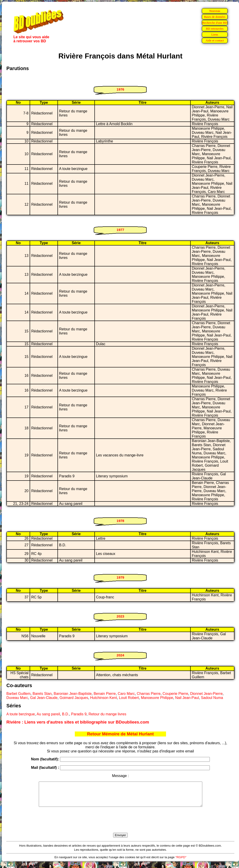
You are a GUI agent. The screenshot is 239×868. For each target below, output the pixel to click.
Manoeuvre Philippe (157, 698)
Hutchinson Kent (103, 698)
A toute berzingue (21, 714)
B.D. (66, 714)
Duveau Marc (17, 698)
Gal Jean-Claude (44, 698)
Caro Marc (126, 694)
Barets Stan (42, 694)
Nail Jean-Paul (187, 698)
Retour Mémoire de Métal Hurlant (120, 734)
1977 (120, 230)
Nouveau (215, 11)
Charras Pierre (149, 694)
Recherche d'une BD (215, 23)
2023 (120, 616)
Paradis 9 (79, 714)
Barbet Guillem (18, 694)
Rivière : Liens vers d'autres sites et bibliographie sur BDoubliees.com (78, 722)
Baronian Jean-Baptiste (73, 694)
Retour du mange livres (107, 714)
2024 (120, 655)
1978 (120, 521)
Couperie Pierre (175, 694)
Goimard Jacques (74, 698)
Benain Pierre (105, 694)
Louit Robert (129, 698)
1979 (120, 577)
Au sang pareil (48, 714)
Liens (215, 34)
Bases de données (215, 17)
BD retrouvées (215, 29)
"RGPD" (181, 862)
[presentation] (120, 825)
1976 (120, 89)
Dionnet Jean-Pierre (206, 694)
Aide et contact (215, 40)
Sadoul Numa (212, 698)
